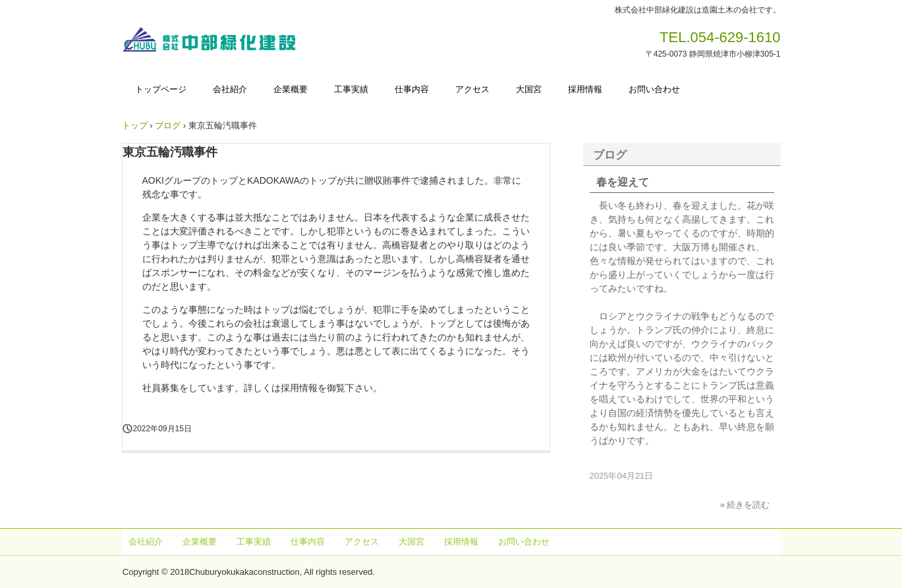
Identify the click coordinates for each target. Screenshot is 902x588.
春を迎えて (623, 182)
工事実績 (351, 89)
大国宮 (529, 89)
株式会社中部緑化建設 (214, 41)
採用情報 (585, 89)
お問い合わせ (654, 89)
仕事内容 (412, 89)
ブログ (168, 125)
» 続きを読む (745, 505)
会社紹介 (230, 89)
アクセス (472, 89)
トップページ (161, 89)
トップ (135, 125)
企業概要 (291, 89)
